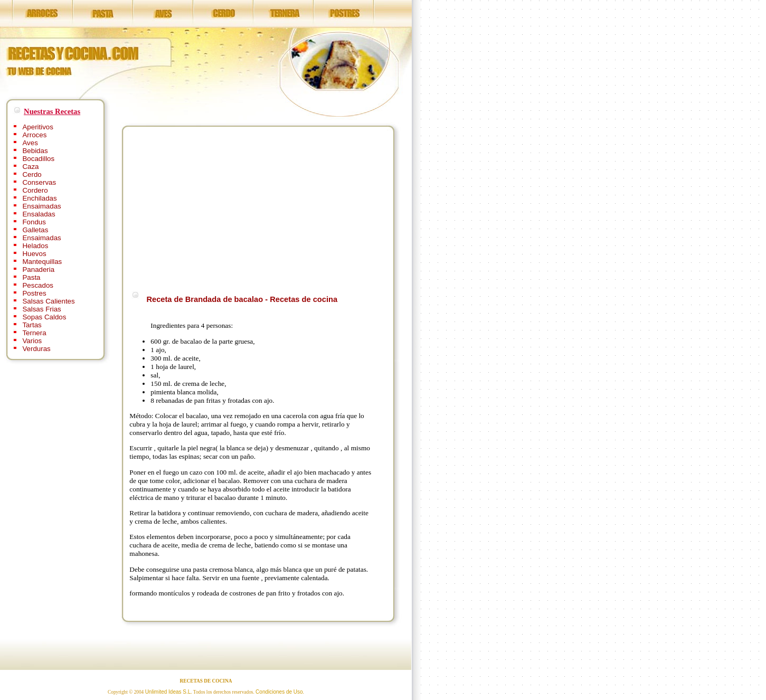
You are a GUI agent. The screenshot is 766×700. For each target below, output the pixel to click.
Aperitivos (38, 127)
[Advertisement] (218, 207)
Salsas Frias (41, 309)
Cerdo (32, 174)
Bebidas (35, 151)
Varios (32, 341)
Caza (30, 167)
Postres (34, 293)
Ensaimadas (41, 206)
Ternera (34, 333)
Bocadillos (38, 159)
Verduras (36, 349)
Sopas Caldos (44, 317)
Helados (35, 246)
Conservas (39, 182)
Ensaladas (39, 214)
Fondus (34, 222)
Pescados (38, 285)
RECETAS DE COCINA (206, 681)
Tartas (32, 325)
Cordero (35, 190)
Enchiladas (39, 198)
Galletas (35, 230)
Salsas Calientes (48, 301)
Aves (30, 143)
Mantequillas (42, 262)
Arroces (34, 135)
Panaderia (38, 269)
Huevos (34, 254)
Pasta (31, 277)
